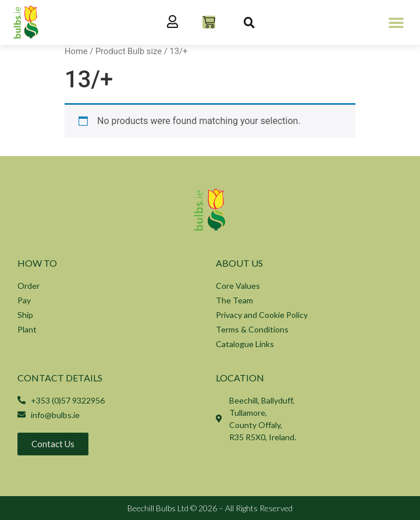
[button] (396, 22)
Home (76, 51)
